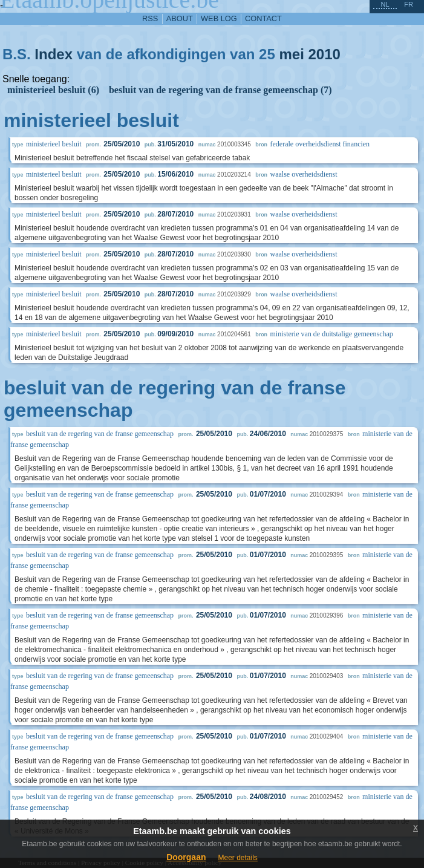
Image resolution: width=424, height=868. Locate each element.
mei (291, 54)
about (180, 18)
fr (409, 4)
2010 (324, 54)
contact (263, 18)
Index (54, 54)
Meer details (237, 858)
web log (219, 18)
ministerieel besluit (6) (53, 90)
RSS (150, 18)
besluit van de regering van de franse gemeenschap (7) (220, 90)
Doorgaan (186, 857)
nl (385, 4)
